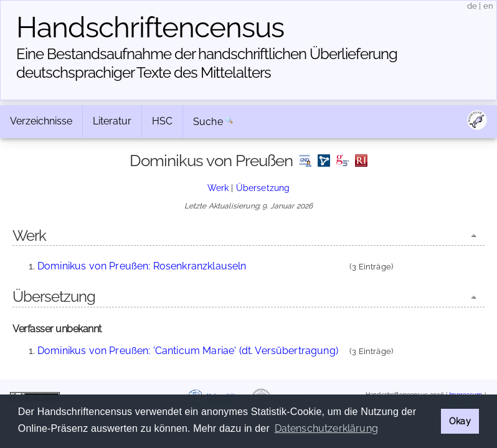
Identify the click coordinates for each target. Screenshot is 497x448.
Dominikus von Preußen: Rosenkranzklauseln (142, 266)
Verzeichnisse (41, 121)
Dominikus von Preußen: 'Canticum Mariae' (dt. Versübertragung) (188, 351)
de (472, 6)
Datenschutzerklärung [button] (326, 428)
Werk (218, 188)
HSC (162, 121)
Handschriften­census (150, 27)
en (488, 6)
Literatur (112, 121)
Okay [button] (460, 421)
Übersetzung (263, 188)
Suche (208, 122)
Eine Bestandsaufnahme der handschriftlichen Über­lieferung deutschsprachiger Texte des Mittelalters (207, 63)
